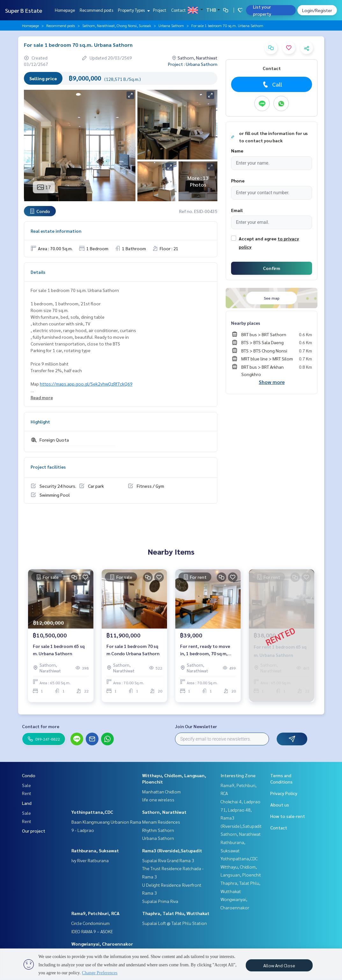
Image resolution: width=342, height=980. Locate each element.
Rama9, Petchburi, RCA (95, 913)
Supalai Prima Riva (160, 901)
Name (237, 151)
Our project (34, 831)
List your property (262, 10)
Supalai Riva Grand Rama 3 (168, 860)
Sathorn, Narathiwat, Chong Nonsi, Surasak (117, 25)
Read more (42, 397)
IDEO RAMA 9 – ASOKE (92, 931)
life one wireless (158, 799)
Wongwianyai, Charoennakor (102, 944)
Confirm (272, 268)
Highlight (40, 422)
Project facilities (48, 467)
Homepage (65, 10)
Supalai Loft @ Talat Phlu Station (175, 923)
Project (160, 10)
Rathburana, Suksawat (95, 850)
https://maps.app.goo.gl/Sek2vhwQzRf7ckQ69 (86, 384)
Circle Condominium (91, 923)
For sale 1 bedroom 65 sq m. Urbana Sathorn (59, 652)
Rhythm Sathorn (158, 830)
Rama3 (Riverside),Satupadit (172, 850)
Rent (27, 793)
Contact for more (41, 726)
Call (272, 84)
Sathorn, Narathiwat (164, 812)
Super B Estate (24, 10)
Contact (178, 10)
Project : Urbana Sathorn (193, 64)
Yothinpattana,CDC (92, 812)
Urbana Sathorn (171, 25)
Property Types (133, 10)
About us (280, 805)
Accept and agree (258, 238)
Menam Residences (161, 822)
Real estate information (56, 231)
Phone (238, 181)
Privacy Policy (284, 793)
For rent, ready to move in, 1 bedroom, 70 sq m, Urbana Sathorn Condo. (205, 652)
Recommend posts (96, 10)
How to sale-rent (288, 816)
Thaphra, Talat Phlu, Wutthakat (176, 913)
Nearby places (246, 323)
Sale (26, 785)
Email (237, 210)
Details (38, 272)
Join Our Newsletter (196, 726)
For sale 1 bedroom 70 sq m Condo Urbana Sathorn (133, 652)
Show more (272, 382)
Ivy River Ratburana (90, 860)
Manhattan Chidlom (161, 792)
